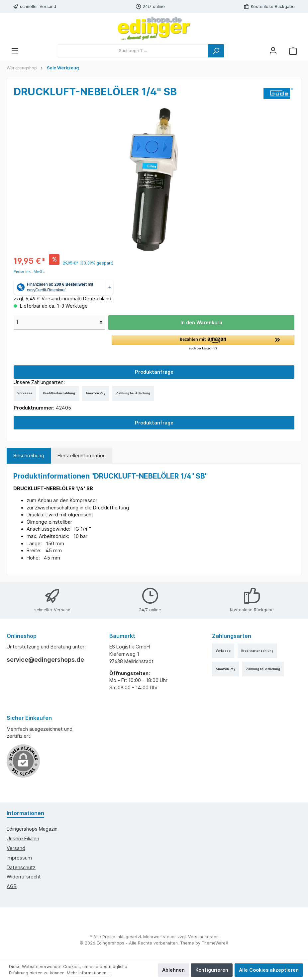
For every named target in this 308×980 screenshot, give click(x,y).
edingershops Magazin (32, 829)
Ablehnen (173, 970)
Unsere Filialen (23, 838)
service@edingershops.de (45, 660)
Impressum (19, 858)
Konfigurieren (212, 970)
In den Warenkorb (201, 322)
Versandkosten (203, 937)
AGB (12, 886)
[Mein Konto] (273, 51)
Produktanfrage (154, 372)
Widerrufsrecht (24, 877)
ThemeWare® (215, 943)
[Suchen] (216, 51)
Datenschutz (21, 867)
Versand (16, 848)
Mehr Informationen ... (89, 973)
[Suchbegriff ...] (133, 51)
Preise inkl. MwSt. (29, 272)
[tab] (29, 456)
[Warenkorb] (293, 51)
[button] (203, 343)
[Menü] (15, 51)
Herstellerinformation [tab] (82, 455)
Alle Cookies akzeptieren (269, 970)
